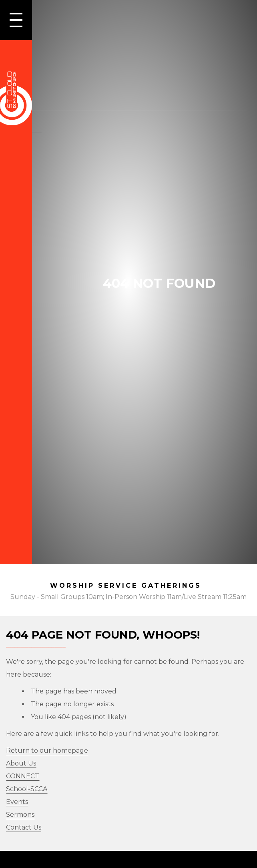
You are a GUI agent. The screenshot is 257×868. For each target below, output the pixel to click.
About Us (21, 763)
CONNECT (23, 776)
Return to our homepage (47, 750)
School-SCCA (27, 789)
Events (17, 802)
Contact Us (24, 827)
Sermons (20, 815)
